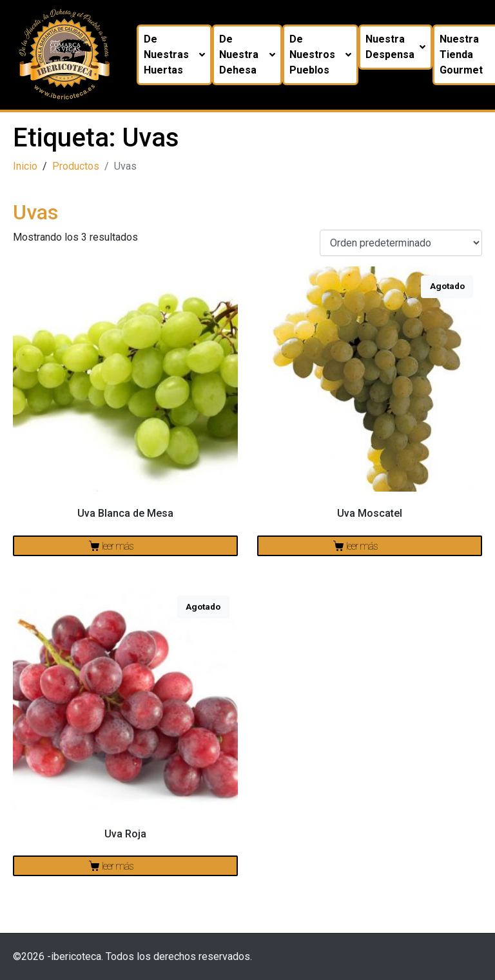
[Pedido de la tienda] (401, 243)
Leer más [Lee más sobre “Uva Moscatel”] (362, 546)
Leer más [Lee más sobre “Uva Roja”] (118, 866)
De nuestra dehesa (247, 55)
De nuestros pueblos (320, 55)
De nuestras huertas (174, 55)
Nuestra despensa (395, 47)
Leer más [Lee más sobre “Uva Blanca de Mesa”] (118, 546)
